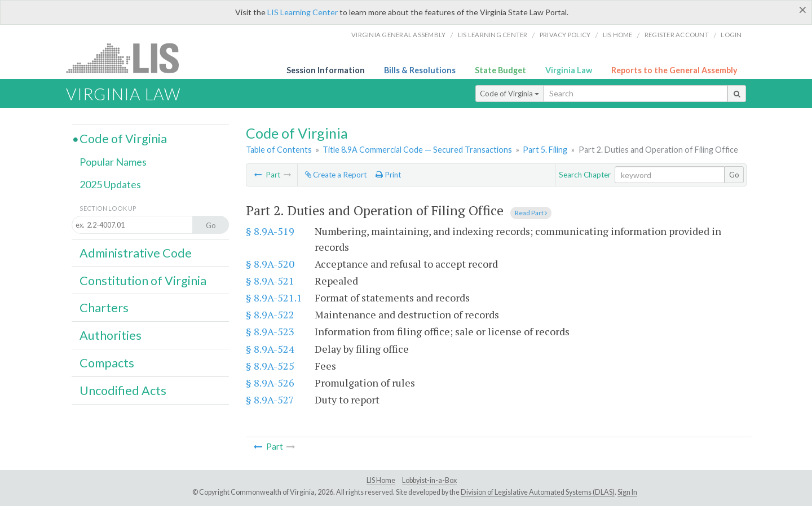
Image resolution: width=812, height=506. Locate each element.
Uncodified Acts (123, 390)
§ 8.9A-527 (270, 400)
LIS (129, 58)
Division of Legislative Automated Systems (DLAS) (538, 492)
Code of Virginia (509, 94)
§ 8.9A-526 (270, 383)
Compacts (107, 363)
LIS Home (381, 480)
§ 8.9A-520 (270, 264)
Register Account (677, 35)
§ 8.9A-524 (270, 349)
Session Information (326, 70)
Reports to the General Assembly (674, 70)
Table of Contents (279, 150)
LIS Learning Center (303, 12)
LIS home (618, 35)
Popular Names (113, 162)
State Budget (500, 70)
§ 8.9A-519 (270, 231)
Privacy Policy (565, 35)
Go (734, 175)
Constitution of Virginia (143, 281)
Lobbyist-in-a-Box (429, 480)
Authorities (111, 335)
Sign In (627, 492)
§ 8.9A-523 (270, 331)
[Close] (803, 10)
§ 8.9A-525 (270, 366)
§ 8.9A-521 (270, 281)
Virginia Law (569, 70)
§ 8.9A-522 (270, 314)
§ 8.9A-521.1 (274, 298)
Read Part (531, 213)
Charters (104, 308)
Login (731, 35)
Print (388, 175)
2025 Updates (110, 184)
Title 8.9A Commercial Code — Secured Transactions (417, 150)
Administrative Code (136, 253)
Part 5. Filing (545, 150)
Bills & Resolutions (420, 70)
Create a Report (336, 175)
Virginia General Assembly (398, 35)
